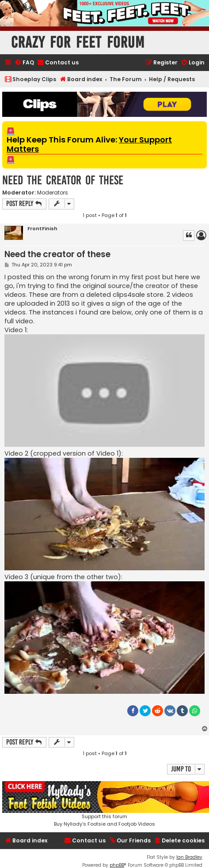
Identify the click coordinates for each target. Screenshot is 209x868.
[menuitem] (24, 63)
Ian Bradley (189, 857)
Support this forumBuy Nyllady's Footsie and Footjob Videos (104, 804)
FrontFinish (42, 229)
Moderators (53, 193)
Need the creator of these (63, 180)
